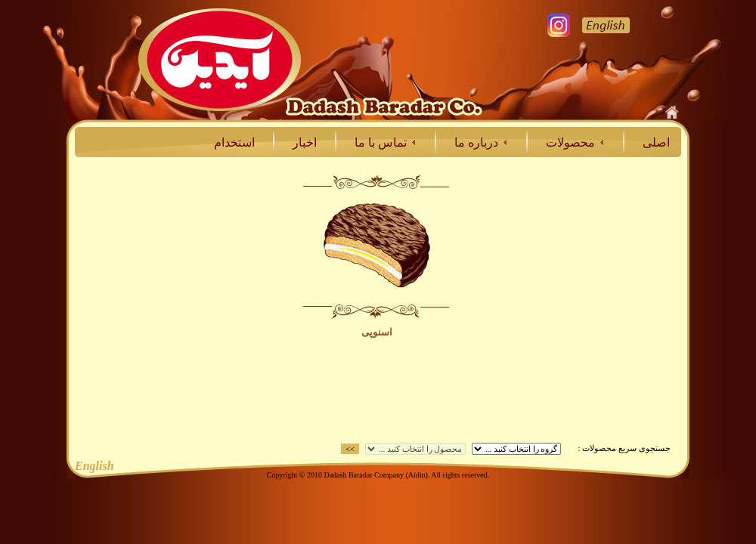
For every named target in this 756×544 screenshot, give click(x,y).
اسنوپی (377, 332)
